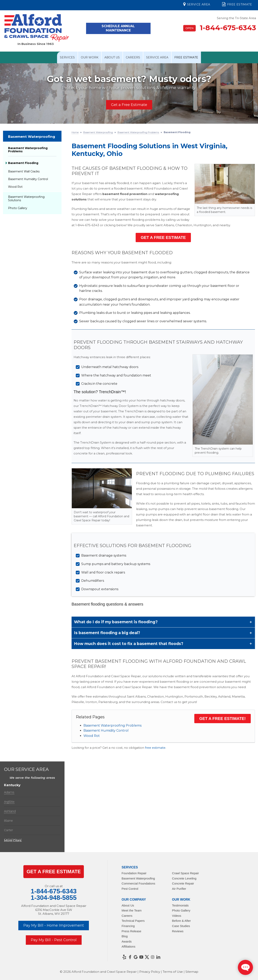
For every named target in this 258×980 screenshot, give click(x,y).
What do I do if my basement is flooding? (116, 622)
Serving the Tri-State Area (236, 18)
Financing (128, 926)
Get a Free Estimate (129, 105)
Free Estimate (237, 4)
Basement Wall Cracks (24, 171)
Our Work (90, 57)
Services (67, 57)
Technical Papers (133, 921)
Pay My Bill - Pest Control (54, 940)
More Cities (13, 841)
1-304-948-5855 (54, 898)
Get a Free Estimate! (223, 719)
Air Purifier (179, 889)
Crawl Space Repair (185, 873)
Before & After (181, 921)
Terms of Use (173, 972)
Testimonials (180, 905)
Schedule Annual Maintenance (118, 28)
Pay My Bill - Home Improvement (54, 925)
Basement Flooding (23, 163)
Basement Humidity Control (106, 731)
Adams (9, 792)
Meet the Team (132, 910)
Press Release (131, 931)
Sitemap (192, 972)
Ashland (10, 811)
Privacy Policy (150, 972)
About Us (112, 57)
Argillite (9, 802)
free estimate (155, 748)
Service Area (197, 4)
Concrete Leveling (184, 878)
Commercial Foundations (138, 883)
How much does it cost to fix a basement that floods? (129, 644)
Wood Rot (92, 736)
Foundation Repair (134, 873)
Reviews (178, 931)
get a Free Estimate (54, 872)
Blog (125, 936)
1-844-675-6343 (220, 28)
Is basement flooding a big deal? (107, 633)
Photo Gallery (18, 208)
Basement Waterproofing (32, 137)
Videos (177, 916)
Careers (133, 57)
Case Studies (181, 926)
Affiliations (128, 946)
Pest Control (130, 889)
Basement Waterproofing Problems (112, 725)
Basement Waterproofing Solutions (26, 199)
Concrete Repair (183, 883)
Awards (127, 941)
